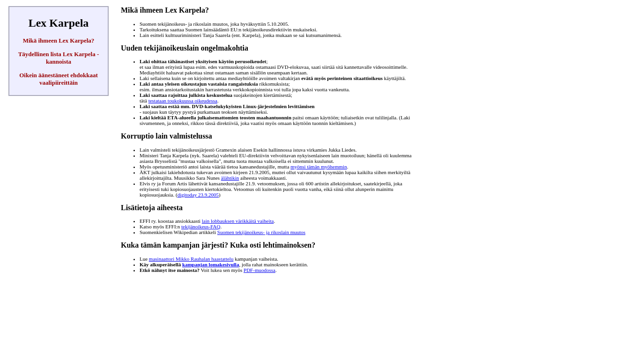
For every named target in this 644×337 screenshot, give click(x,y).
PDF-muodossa (259, 270)
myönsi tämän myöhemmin (318, 167)
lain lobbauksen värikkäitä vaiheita (238, 221)
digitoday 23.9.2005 (198, 195)
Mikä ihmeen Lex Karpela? (59, 40)
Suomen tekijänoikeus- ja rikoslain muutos (261, 232)
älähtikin (230, 178)
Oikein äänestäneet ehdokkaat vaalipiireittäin (59, 79)
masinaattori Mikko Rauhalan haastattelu (191, 259)
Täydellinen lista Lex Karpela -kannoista (59, 58)
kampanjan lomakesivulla (211, 264)
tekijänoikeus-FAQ (201, 227)
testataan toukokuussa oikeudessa (183, 101)
